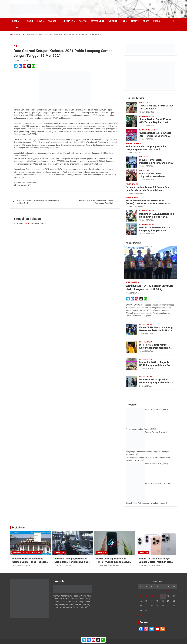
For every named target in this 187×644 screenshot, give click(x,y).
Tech (15, 28)
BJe (26, 60)
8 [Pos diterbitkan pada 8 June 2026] (141, 596)
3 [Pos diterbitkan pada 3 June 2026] (152, 591)
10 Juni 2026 (145, 220)
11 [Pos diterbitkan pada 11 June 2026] (157, 596)
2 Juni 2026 (130, 293)
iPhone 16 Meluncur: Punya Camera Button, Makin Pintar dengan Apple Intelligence (155, 562)
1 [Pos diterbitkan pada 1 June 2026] (141, 591)
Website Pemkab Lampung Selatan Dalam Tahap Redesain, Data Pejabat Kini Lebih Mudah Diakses (30, 563)
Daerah (16, 21)
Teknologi (35, 553)
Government (97, 21)
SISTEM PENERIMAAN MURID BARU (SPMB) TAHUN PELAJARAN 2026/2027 (148, 202)
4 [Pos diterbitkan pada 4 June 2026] (157, 591)
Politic (83, 21)
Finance (52, 21)
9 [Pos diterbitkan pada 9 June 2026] (146, 596)
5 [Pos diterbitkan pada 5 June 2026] (163, 591)
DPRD (128, 282)
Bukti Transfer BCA (153, 464)
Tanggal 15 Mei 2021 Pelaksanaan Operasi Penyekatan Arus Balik (96, 202)
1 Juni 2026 (144, 334)
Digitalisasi (19, 528)
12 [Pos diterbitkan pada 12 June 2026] (163, 596)
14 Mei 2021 (19, 60)
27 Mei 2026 (144, 369)
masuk (27, 223)
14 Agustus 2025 (19, 565)
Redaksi (140, 193)
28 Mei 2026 (144, 351)
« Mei (140, 615)
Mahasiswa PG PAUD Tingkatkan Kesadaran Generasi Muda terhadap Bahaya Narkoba (153, 178)
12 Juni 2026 (145, 112)
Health (135, 21)
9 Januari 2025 (61, 565)
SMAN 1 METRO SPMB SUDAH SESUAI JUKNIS (156, 107)
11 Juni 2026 (145, 139)
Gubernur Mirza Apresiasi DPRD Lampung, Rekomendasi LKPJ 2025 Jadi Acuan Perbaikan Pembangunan (156, 384)
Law (40, 21)
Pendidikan (144, 103)
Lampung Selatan (147, 130)
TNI (15, 46)
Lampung (135, 282)
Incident (113, 21)
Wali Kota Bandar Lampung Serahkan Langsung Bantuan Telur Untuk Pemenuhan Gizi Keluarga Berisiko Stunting (146, 151)
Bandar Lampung (147, 116)
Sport (146, 21)
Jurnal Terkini (136, 98)
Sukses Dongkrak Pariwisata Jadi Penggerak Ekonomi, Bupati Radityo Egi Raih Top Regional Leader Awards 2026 (156, 137)
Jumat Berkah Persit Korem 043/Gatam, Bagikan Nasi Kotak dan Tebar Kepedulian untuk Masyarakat (155, 124)
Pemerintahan (132, 184)
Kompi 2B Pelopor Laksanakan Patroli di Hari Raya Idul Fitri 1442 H (38, 202)
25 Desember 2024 (104, 565)
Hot (123, 21)
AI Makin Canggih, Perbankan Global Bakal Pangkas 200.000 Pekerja (71, 562)
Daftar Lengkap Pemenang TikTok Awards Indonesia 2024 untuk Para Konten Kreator (114, 562)
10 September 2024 (147, 565)
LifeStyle (68, 21)
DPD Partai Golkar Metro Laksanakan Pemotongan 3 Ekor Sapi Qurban (155, 348)
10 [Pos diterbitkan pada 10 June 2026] (152, 596)
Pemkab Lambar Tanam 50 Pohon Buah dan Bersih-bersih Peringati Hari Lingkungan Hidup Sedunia (148, 190)
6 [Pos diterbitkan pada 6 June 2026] (168, 591)
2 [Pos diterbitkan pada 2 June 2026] (146, 591)
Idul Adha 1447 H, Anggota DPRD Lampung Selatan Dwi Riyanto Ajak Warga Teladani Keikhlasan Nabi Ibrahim (155, 367)
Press (157, 21)
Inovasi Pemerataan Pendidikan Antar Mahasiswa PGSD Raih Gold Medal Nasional (156, 164)
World (30, 21)
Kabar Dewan (133, 243)
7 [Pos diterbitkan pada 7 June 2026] (174, 591)
